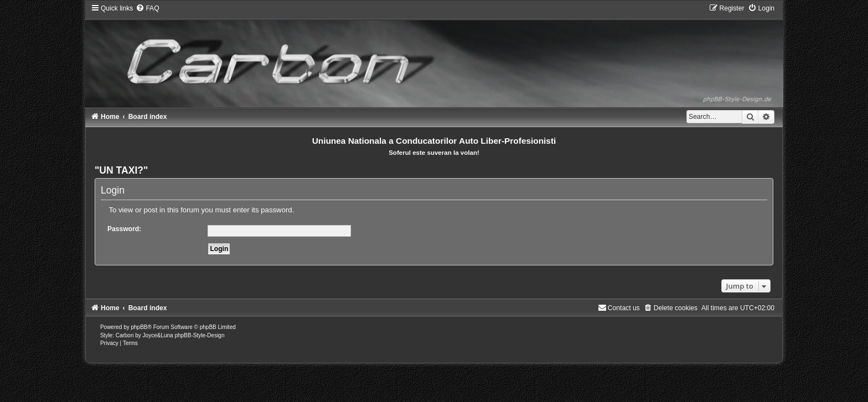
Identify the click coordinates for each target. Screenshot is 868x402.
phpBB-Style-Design (199, 335)
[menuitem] (147, 8)
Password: (124, 229)
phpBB (139, 327)
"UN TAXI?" (122, 170)
